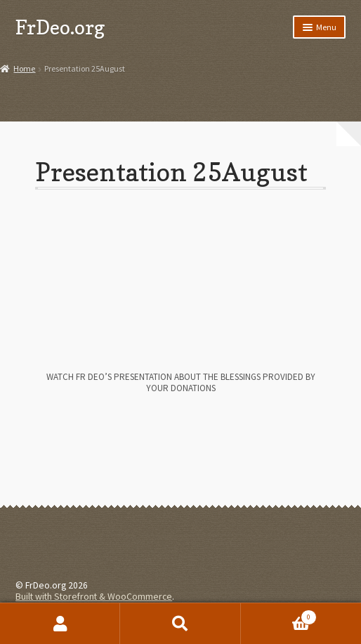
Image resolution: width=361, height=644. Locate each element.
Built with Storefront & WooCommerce (94, 597)
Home (24, 68)
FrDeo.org (60, 27)
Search (180, 624)
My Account (60, 624)
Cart (279, 615)
